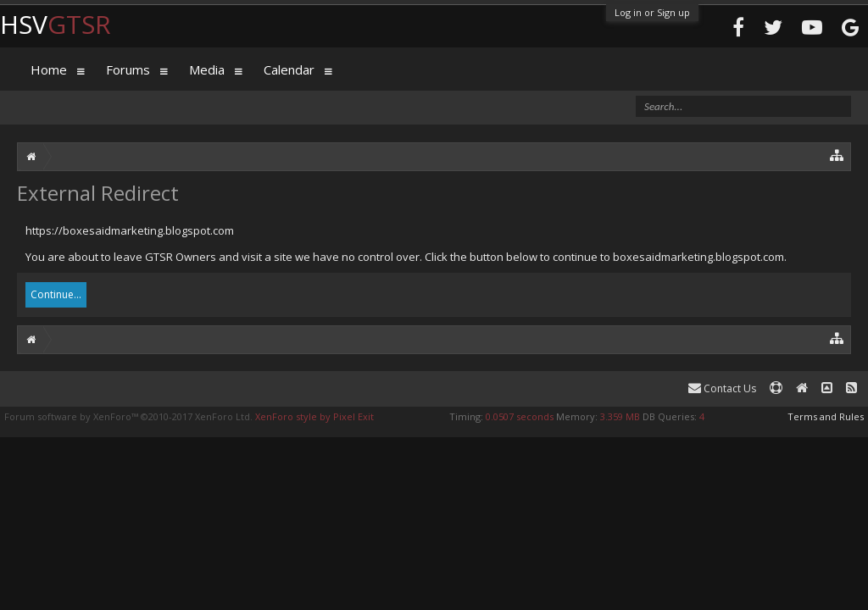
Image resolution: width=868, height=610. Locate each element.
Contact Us (722, 388)
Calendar (289, 69)
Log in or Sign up (652, 12)
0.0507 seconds (520, 416)
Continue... (56, 294)
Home (49, 69)
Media (207, 69)
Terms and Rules (826, 416)
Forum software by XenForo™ (128, 416)
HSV (56, 24)
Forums (128, 69)
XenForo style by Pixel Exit (314, 416)
